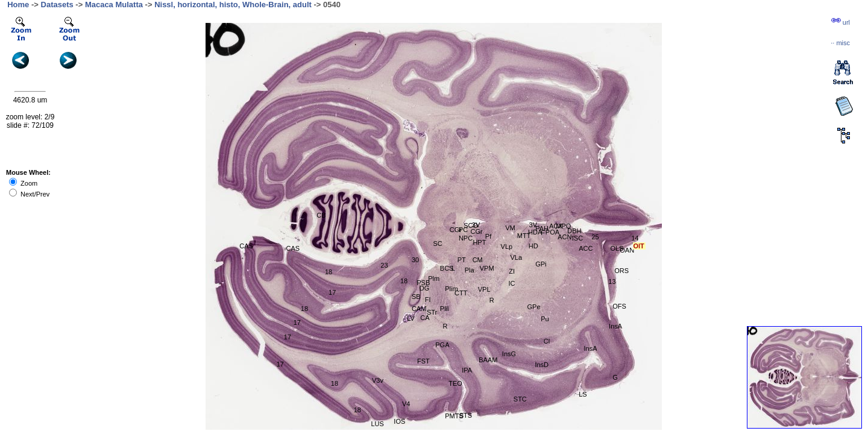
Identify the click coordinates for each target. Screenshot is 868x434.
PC (463, 230)
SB (416, 297)
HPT (479, 242)
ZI (512, 271)
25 (595, 237)
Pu (545, 319)
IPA (467, 370)
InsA (590, 348)
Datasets (57, 5)
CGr (456, 230)
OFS (619, 306)
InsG (509, 354)
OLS (617, 248)
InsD (542, 365)
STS (466, 415)
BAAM (488, 360)
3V (476, 225)
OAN (627, 250)
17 (332, 292)
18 (329, 272)
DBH (574, 231)
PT (462, 260)
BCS (447, 268)
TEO (455, 383)
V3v (378, 380)
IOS (399, 421)
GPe (534, 307)
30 (415, 260)
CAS (246, 246)
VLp (507, 247)
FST (423, 361)
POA (552, 232)
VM (510, 228)
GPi (541, 264)
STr (432, 312)
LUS (377, 424)
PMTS (454, 416)
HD (533, 246)
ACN (565, 237)
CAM (419, 309)
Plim (451, 289)
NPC (466, 238)
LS (583, 394)
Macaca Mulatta (114, 5)
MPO (563, 226)
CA (425, 318)
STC (520, 399)
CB (321, 215)
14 (635, 238)
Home (18, 5)
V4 (406, 404)
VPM (487, 268)
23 (384, 265)
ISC (577, 238)
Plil (445, 309)
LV (411, 318)
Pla (470, 270)
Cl (547, 341)
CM (478, 260)
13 (612, 281)
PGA (442, 345)
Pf (488, 236)
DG (425, 288)
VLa (517, 257)
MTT (524, 236)
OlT (639, 246)
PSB (423, 283)
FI (428, 300)
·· (840, 43)
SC (437, 244)
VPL (484, 289)
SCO (471, 225)
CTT (461, 293)
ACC (586, 248)
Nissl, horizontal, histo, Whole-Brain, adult (233, 5)
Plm (434, 278)
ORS (621, 271)
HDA (535, 232)
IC (511, 283)
